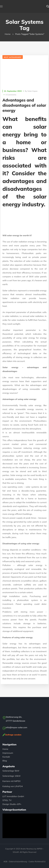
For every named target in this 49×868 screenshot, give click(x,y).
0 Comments (11, 95)
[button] (48, 6)
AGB (5, 862)
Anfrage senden (13, 735)
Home (8, 34)
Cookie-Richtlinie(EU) (37, 862)
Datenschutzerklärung (18, 862)
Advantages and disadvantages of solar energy (24, 105)
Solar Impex (32, 91)
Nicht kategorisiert (13, 57)
